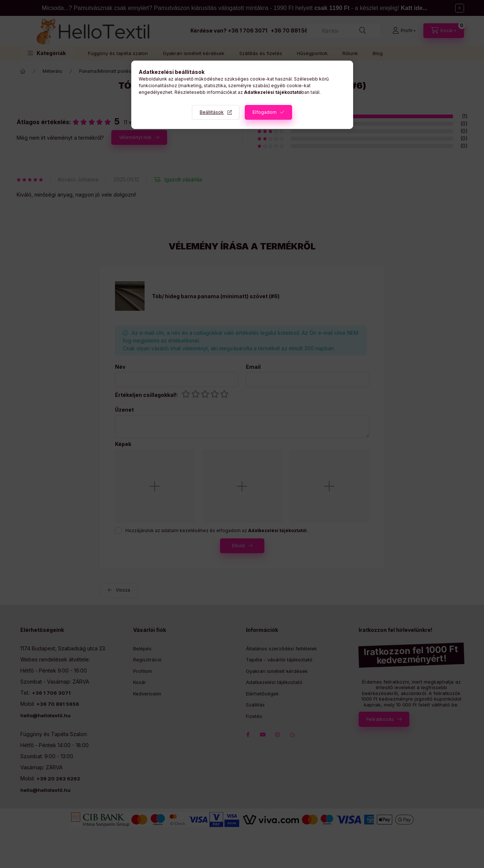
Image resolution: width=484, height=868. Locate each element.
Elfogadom (265, 112)
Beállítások (212, 112)
